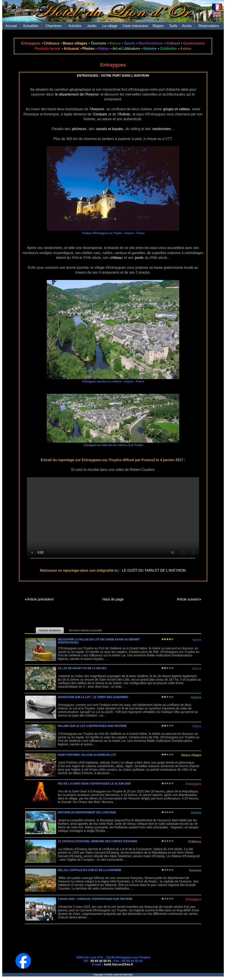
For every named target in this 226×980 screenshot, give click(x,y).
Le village (110, 26)
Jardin (92, 26)
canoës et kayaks (109, 129)
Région (158, 26)
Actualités (31, 26)
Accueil (11, 26)
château (116, 258)
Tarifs (173, 26)
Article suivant (189, 599)
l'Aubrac (124, 114)
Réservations (209, 26)
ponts (139, 258)
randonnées (162, 129)
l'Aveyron (97, 109)
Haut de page (113, 599)
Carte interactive (135, 26)
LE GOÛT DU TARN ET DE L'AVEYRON (154, 570)
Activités (75, 26)
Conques (100, 114)
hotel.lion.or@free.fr (119, 964)
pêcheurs (79, 129)
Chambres (53, 26)
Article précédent (39, 599)
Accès (187, 26)
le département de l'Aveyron (77, 94)
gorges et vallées (176, 109)
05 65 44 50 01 (101, 961)
